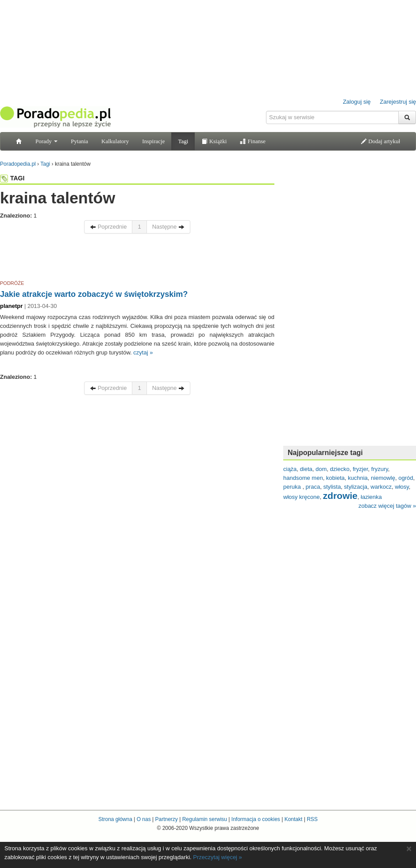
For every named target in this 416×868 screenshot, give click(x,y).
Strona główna (115, 819)
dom (321, 469)
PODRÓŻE (12, 283)
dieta (306, 469)
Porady (46, 141)
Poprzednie (108, 227)
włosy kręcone (301, 497)
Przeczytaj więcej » (218, 857)
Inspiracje (153, 141)
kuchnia (358, 478)
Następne (168, 227)
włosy (402, 487)
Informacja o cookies (256, 819)
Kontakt (294, 819)
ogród (406, 478)
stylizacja (356, 487)
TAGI (12, 178)
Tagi (183, 141)
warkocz (381, 487)
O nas (144, 819)
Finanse (253, 141)
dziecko (340, 469)
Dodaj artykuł (380, 141)
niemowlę (383, 478)
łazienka (371, 497)
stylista (332, 487)
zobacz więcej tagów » (387, 506)
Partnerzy (166, 819)
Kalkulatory (115, 141)
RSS (312, 819)
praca (313, 487)
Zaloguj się (357, 102)
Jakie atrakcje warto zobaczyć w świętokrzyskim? (94, 294)
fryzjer (360, 469)
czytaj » (143, 352)
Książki (214, 141)
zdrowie (340, 496)
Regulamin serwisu (205, 819)
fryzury (380, 469)
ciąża (290, 469)
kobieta (335, 478)
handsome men (303, 478)
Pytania (79, 141)
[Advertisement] (137, 258)
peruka (293, 487)
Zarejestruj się (398, 102)
